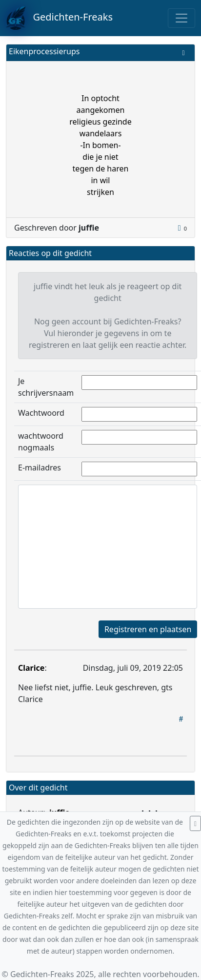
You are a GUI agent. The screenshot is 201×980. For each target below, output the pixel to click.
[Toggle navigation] (181, 18)
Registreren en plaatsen (148, 629)
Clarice (31, 668)
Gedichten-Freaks (59, 18)
